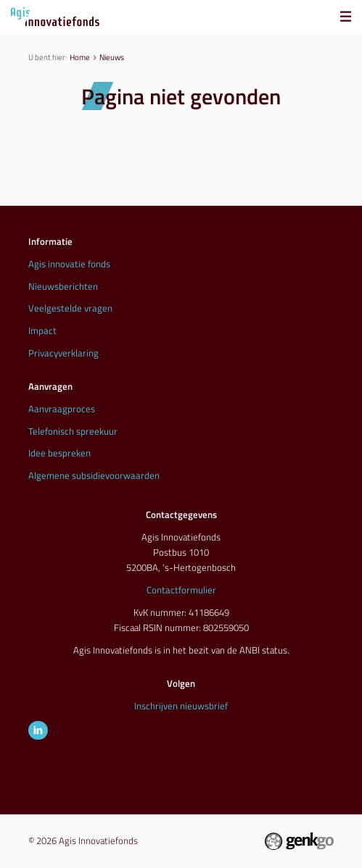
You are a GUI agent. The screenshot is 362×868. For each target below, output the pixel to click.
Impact (42, 330)
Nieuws (112, 57)
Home (80, 57)
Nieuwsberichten (63, 286)
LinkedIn (38, 731)
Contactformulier (181, 590)
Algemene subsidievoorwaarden (94, 475)
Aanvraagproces (62, 409)
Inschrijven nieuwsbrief (181, 706)
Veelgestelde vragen (70, 308)
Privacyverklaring (63, 353)
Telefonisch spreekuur (73, 431)
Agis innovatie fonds (69, 264)
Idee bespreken (59, 453)
